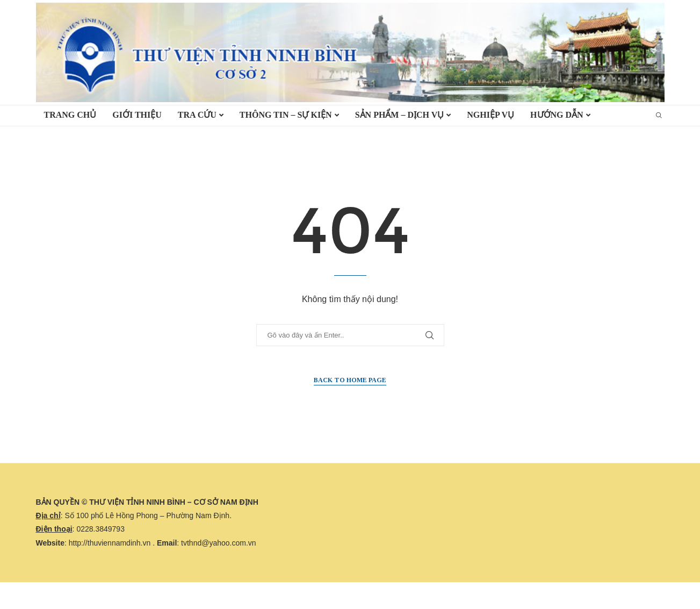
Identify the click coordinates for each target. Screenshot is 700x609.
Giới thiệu (137, 115)
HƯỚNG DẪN (557, 115)
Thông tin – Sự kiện (286, 115)
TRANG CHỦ (70, 115)
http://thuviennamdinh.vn (110, 543)
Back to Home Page (350, 380)
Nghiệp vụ (490, 115)
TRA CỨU (197, 115)
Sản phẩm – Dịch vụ (400, 115)
